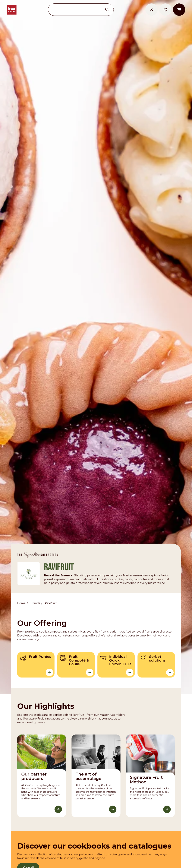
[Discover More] (59, 805)
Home (22, 600)
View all (29, 863)
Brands (35, 600)
